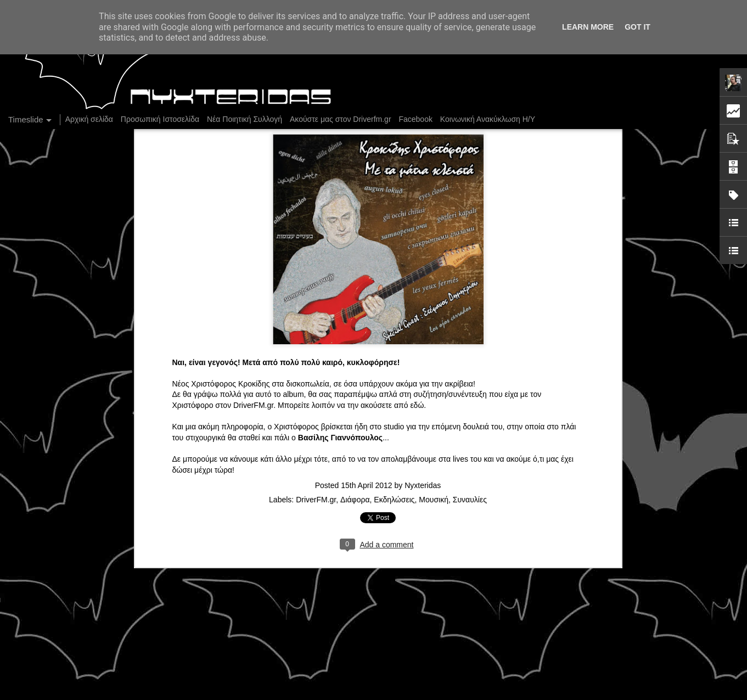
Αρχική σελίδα (89, 119)
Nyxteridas (423, 444)
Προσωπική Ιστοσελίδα (160, 119)
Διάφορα (355, 458)
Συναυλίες (470, 458)
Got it (638, 27)
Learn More (588, 27)
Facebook (415, 119)
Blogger (482, 694)
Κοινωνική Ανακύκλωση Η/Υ (488, 119)
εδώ (417, 363)
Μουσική (434, 458)
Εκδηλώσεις (394, 458)
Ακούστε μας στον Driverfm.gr (341, 119)
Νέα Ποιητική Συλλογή (245, 119)
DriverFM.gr (253, 363)
